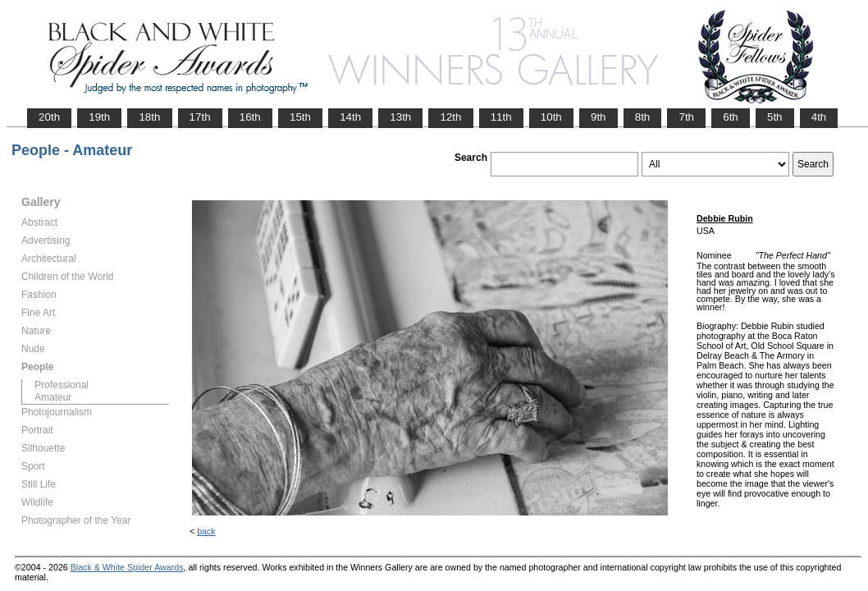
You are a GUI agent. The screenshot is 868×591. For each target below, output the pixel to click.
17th (200, 117)
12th (450, 117)
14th (350, 117)
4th (819, 117)
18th (149, 117)
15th (300, 117)
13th (400, 117)
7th (686, 117)
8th (643, 117)
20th (49, 117)
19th (99, 117)
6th (731, 117)
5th (775, 117)
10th (551, 117)
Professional (62, 385)
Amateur (53, 397)
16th (250, 117)
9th (598, 117)
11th (501, 117)
